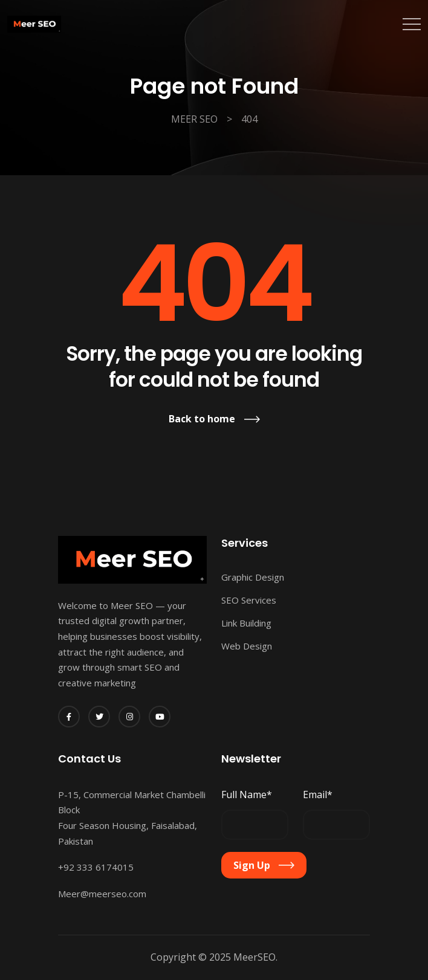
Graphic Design (253, 577)
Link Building (246, 623)
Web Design (247, 646)
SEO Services (249, 600)
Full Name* (247, 795)
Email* (318, 795)
